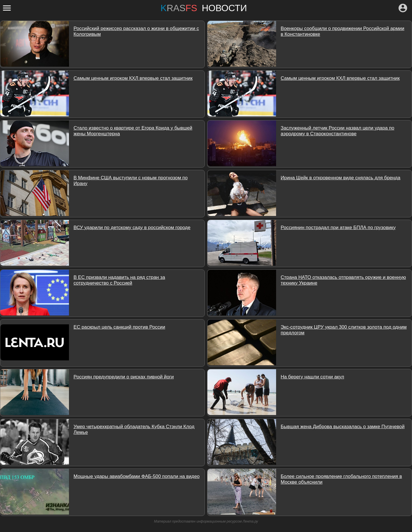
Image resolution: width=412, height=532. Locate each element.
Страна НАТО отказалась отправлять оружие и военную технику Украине (343, 280)
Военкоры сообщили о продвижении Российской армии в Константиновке (342, 31)
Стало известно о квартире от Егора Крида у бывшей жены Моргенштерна (133, 131)
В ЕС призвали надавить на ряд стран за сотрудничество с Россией (119, 280)
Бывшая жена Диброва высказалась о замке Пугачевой (343, 427)
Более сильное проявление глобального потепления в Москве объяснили (341, 479)
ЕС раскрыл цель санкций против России (119, 327)
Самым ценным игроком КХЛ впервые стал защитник (133, 78)
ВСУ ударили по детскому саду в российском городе (132, 228)
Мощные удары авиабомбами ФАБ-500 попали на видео (137, 476)
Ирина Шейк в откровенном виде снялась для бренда (340, 178)
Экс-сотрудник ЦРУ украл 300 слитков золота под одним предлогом (344, 330)
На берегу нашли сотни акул (312, 377)
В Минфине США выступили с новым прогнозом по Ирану (131, 181)
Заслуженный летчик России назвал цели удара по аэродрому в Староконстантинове (337, 131)
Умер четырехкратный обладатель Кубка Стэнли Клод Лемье (134, 429)
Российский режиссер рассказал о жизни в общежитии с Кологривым (136, 31)
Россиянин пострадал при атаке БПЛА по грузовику (338, 228)
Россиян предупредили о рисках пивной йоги (124, 377)
